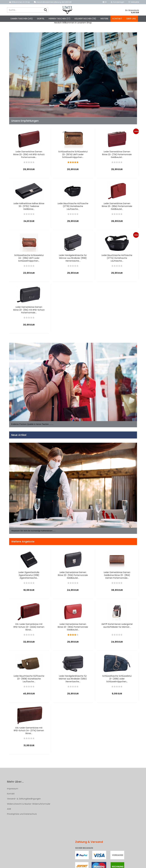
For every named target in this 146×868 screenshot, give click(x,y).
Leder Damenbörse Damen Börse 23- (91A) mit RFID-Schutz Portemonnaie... (29, 311)
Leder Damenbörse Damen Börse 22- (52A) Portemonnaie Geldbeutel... (73, 577)
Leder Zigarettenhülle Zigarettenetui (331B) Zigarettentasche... (29, 577)
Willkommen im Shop (19, 2)
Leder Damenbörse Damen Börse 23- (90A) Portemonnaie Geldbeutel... (73, 628)
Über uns (131, 19)
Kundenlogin (118, 2)
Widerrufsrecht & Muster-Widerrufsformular (29, 805)
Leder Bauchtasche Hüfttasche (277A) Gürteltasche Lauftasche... (117, 260)
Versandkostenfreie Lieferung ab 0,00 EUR (53, 2)
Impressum (13, 790)
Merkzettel (134, 2)
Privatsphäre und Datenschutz (22, 816)
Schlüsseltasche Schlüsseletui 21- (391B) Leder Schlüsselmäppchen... (117, 680)
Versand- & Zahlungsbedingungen (24, 800)
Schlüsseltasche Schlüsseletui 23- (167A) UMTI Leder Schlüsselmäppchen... (73, 156)
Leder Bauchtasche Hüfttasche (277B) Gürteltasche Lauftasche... (73, 208)
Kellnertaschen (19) (85, 19)
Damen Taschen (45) (22, 19)
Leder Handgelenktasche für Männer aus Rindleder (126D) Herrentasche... (73, 680)
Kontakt (117, 19)
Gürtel (41, 19)
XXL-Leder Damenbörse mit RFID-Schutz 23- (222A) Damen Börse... (29, 628)
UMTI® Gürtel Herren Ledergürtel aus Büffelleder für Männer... (117, 627)
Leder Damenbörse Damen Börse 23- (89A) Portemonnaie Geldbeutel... (117, 208)
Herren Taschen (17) (60, 19)
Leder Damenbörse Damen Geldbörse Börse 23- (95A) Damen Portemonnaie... (117, 577)
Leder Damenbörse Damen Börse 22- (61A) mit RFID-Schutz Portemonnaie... (29, 156)
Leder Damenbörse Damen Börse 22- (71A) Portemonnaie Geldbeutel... (117, 156)
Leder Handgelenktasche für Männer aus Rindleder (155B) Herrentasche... (73, 260)
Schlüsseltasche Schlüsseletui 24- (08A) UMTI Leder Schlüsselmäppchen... (29, 260)
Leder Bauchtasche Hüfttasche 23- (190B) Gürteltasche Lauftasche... (29, 680)
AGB (9, 810)
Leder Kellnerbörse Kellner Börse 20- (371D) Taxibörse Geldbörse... (29, 208)
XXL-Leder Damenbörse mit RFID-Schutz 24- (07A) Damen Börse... (29, 732)
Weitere (104, 19)
